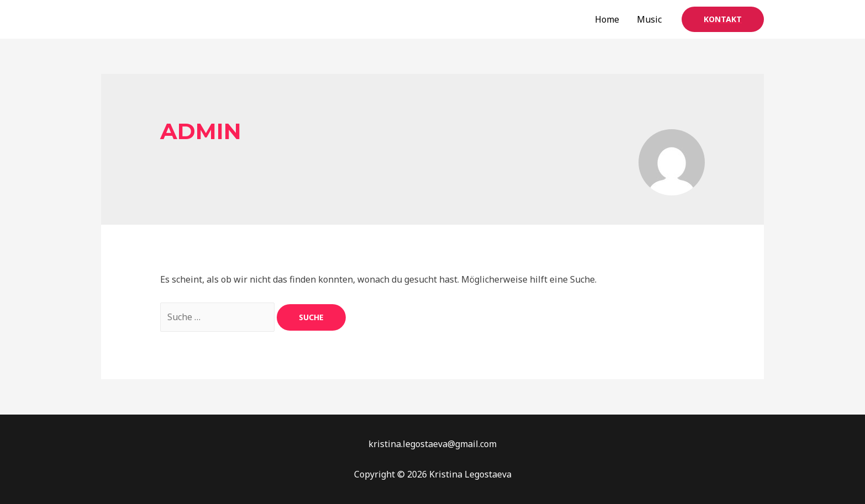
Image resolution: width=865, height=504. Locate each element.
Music (649, 19)
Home (607, 19)
